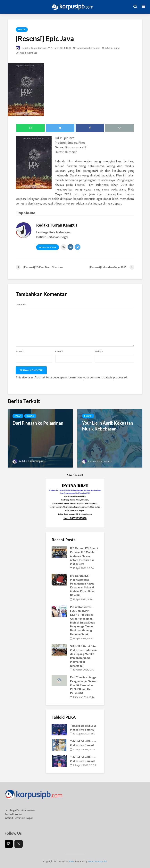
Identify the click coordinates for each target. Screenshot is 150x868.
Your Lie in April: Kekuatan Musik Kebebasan (108, 426)
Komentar (21, 305)
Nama (20, 352)
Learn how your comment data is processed (98, 377)
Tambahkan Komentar (88, 48)
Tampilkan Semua (48, 247)
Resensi (22, 30)
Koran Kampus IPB (97, 861)
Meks (71, 861)
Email (59, 352)
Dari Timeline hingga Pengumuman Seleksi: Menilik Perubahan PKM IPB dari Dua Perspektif (84, 685)
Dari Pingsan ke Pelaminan (38, 423)
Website (99, 352)
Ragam (18, 416)
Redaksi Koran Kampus (31, 48)
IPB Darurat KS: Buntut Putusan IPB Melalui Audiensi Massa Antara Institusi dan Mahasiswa (84, 556)
